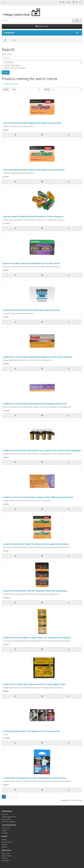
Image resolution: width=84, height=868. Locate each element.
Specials (5, 847)
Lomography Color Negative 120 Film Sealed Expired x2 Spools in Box (35, 778)
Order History (7, 856)
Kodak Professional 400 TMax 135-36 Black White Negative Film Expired (36, 544)
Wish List (5, 858)
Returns (4, 831)
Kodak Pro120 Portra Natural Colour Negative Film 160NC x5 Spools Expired (38, 497)
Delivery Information (9, 817)
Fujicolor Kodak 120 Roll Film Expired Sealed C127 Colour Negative (33, 216)
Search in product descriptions (14, 68)
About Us (5, 814)
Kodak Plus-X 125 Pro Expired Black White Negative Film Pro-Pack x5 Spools (38, 357)
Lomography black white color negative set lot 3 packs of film (32, 731)
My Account (6, 853)
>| (16, 797)
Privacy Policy (6, 819)
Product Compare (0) (11, 84)
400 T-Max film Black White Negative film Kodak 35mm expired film (34, 170)
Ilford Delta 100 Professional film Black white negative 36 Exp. (32, 310)
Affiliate (4, 844)
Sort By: (6, 89)
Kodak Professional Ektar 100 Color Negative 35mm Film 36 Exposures (35, 591)
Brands (4, 840)
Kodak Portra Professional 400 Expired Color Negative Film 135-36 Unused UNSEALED (42, 450)
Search (14, 40)
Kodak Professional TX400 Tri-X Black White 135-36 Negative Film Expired (37, 638)
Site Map (5, 833)
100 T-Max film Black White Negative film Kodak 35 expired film (32, 123)
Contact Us (6, 828)
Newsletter (6, 861)
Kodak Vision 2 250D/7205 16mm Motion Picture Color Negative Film (34, 684)
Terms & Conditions (9, 822)
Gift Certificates (7, 842)
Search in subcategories (11, 65)
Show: (47, 89)
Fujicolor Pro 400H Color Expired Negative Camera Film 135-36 (31, 263)
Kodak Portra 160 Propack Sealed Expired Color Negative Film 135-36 (35, 404)
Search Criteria (7, 54)
